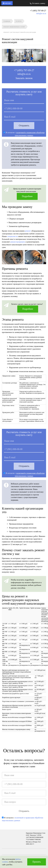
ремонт (28, 231)
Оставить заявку (38, 3)
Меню (7, 3)
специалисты (12, 236)
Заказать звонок (24, 78)
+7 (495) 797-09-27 (24, 70)
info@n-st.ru (41, 13)
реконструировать (18, 242)
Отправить (24, 126)
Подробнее (27, 196)
